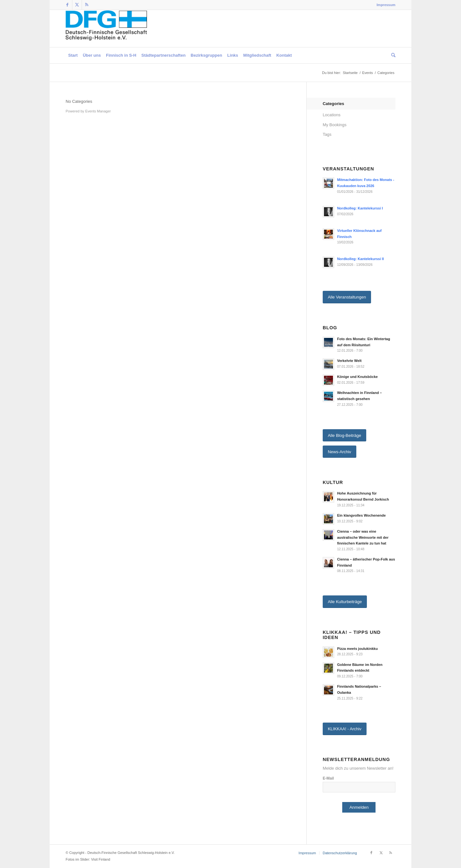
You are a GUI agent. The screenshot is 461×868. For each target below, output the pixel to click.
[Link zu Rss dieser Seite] (87, 5)
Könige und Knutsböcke (357, 377)
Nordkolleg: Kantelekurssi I (360, 208)
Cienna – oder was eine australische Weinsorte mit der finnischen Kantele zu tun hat (363, 537)
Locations (332, 115)
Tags (327, 134)
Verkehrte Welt (349, 361)
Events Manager (98, 111)
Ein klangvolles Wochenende (361, 515)
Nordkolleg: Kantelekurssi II (360, 259)
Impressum (386, 5)
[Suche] (392, 55)
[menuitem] (384, 5)
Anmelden (359, 807)
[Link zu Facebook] (67, 5)
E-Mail (328, 778)
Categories (333, 104)
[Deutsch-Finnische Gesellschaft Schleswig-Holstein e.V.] (106, 29)
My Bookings (335, 125)
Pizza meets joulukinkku (357, 649)
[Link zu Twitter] (77, 5)
